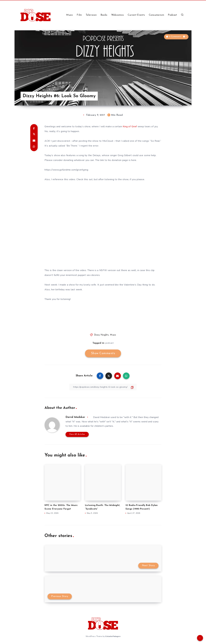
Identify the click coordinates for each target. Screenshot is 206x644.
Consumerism (156, 15)
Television (91, 15)
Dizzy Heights (102, 335)
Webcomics (118, 15)
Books (104, 15)
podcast (110, 343)
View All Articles (77, 434)
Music (70, 15)
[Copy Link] (103, 387)
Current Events (136, 15)
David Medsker (75, 417)
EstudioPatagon (113, 636)
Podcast (172, 15)
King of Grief (130, 127)
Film (79, 15)
